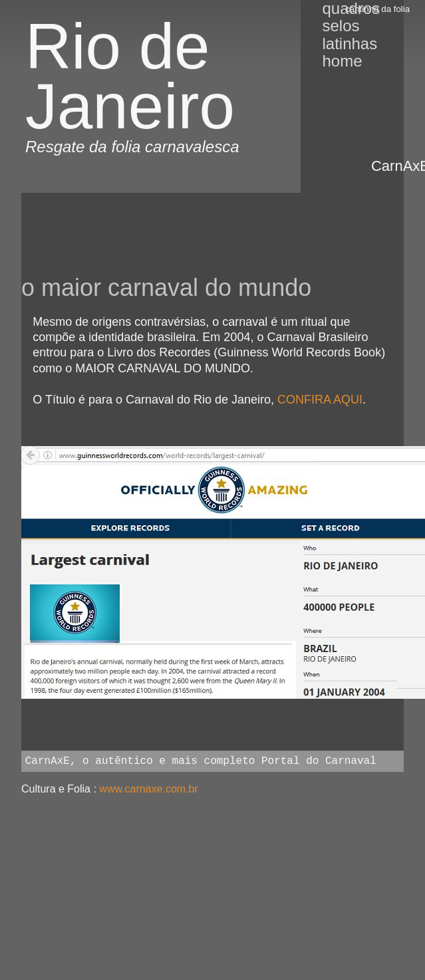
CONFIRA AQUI (320, 400)
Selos (341, 26)
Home (342, 61)
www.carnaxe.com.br (149, 789)
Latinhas (350, 44)
